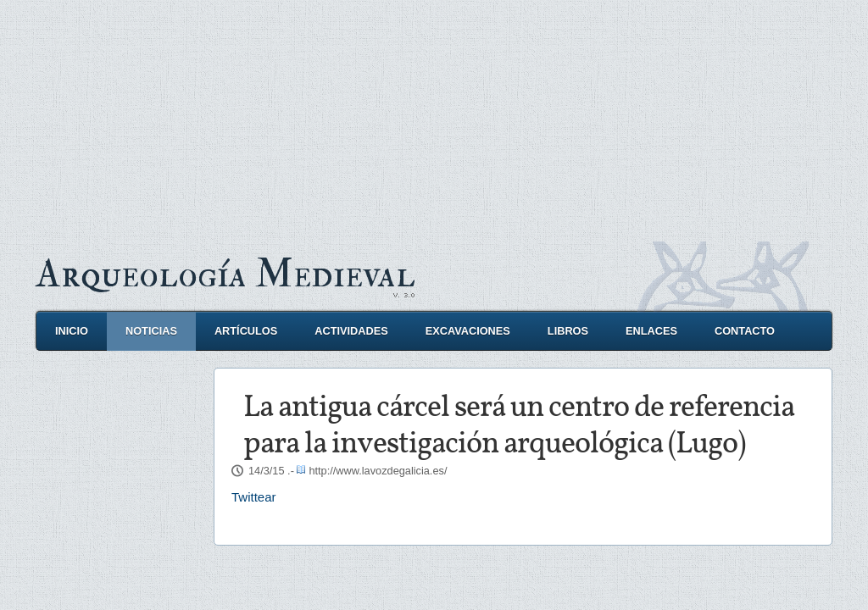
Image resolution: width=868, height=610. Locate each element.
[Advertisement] (434, 119)
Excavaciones (468, 331)
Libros (568, 331)
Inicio (72, 331)
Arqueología (225, 274)
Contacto (745, 331)
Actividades (351, 331)
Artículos (246, 331)
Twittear (254, 497)
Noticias (151, 331)
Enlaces (651, 331)
